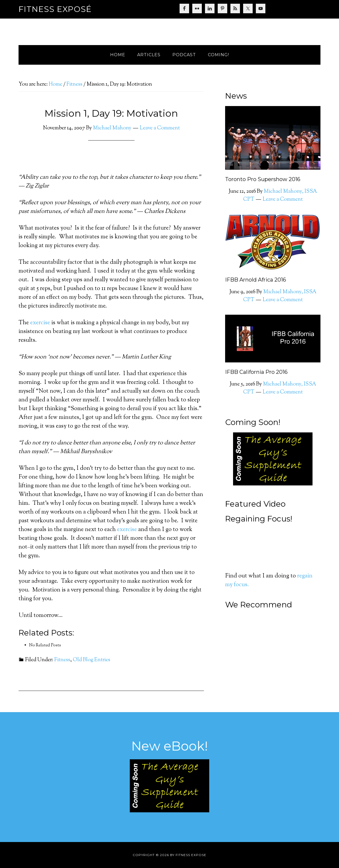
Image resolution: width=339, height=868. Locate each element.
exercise (40, 323)
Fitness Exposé (55, 9)
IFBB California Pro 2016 (256, 372)
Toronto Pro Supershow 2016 (263, 179)
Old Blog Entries (92, 660)
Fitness (62, 660)
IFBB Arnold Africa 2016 (256, 280)
